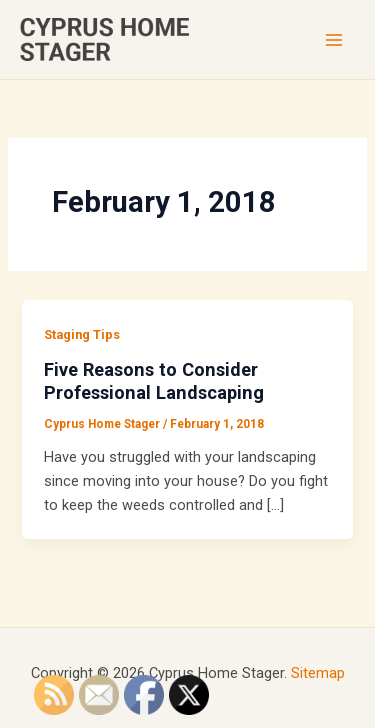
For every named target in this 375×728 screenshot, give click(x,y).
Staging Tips (82, 334)
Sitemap (318, 673)
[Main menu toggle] (334, 40)
